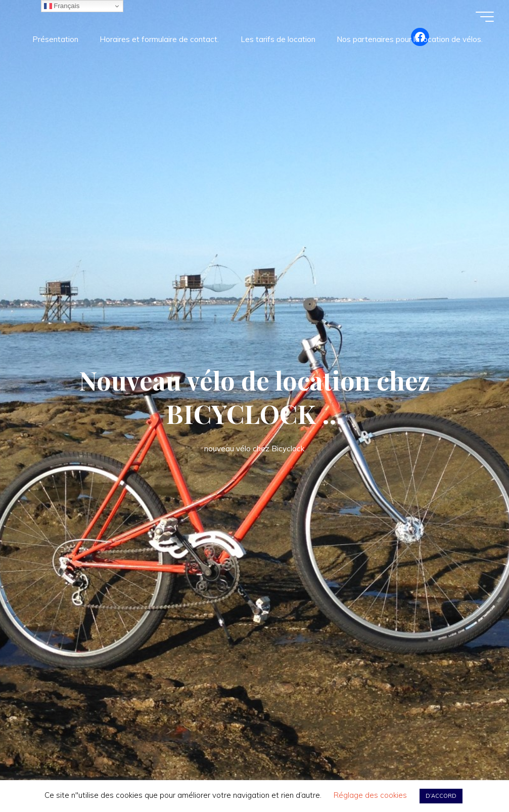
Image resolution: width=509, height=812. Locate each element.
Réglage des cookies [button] (370, 795)
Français (62, 6)
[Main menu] (485, 17)
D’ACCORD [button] (441, 796)
